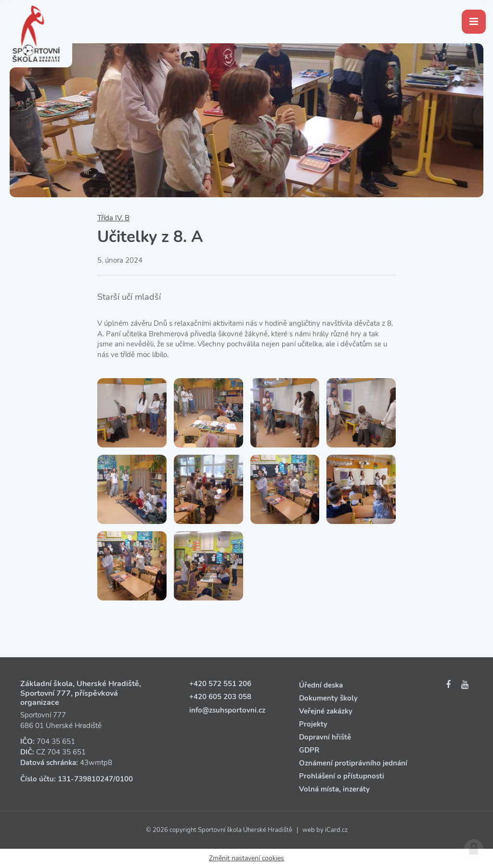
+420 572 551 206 (220, 684)
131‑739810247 (85, 779)
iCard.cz (336, 830)
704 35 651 (56, 741)
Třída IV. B (113, 218)
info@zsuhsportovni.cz (227, 710)
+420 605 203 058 (220, 697)
